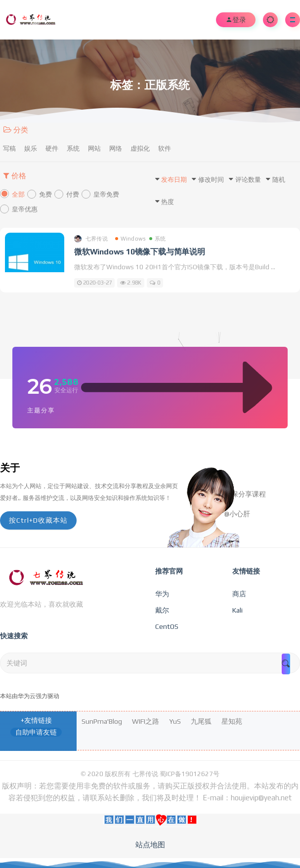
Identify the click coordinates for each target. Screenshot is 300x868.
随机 (279, 180)
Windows (130, 239)
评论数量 (248, 180)
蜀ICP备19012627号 (190, 774)
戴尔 (162, 610)
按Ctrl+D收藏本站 (38, 520)
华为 (162, 594)
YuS (175, 721)
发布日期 (174, 180)
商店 (239, 594)
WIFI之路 (146, 721)
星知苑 (232, 721)
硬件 (52, 148)
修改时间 (211, 180)
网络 (116, 148)
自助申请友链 (36, 732)
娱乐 (31, 148)
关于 (10, 468)
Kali (237, 610)
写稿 (9, 148)
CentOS (167, 626)
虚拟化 (140, 148)
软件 (165, 148)
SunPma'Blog (102, 721)
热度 (168, 202)
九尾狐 (201, 721)
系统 (73, 148)
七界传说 (91, 239)
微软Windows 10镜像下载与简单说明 (140, 252)
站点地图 (150, 845)
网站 (94, 148)
